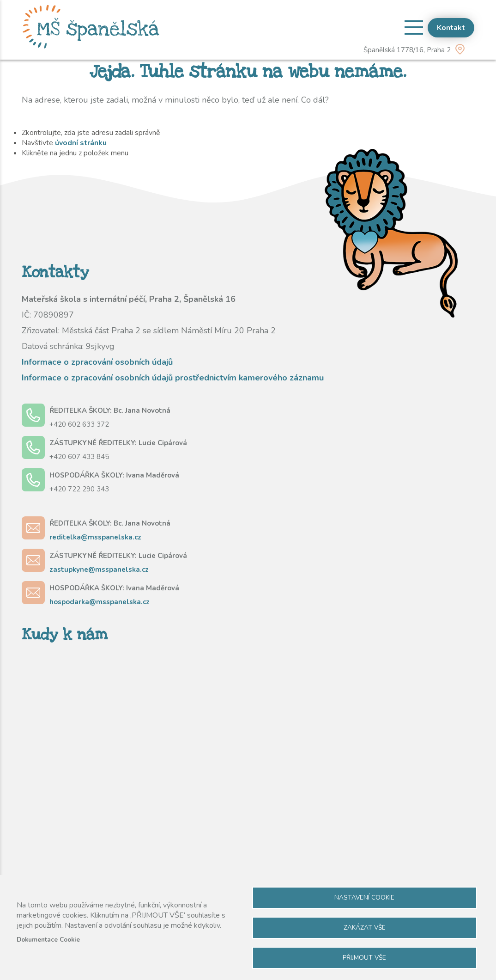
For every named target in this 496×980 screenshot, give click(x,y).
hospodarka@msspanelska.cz (100, 602)
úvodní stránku (81, 143)
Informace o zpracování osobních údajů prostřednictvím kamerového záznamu (173, 378)
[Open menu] (414, 27)
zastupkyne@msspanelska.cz (99, 570)
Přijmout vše (364, 958)
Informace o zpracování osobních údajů (97, 362)
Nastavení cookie (364, 897)
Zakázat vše (365, 928)
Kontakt (451, 28)
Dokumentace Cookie (48, 940)
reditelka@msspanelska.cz (95, 537)
